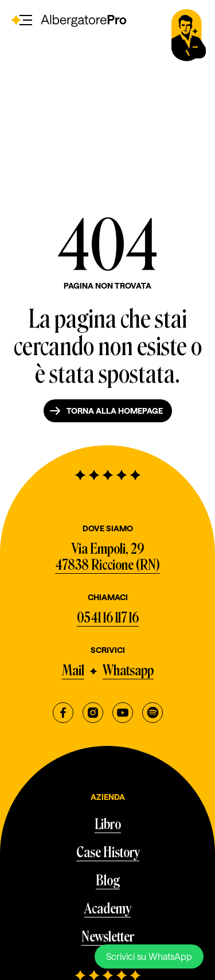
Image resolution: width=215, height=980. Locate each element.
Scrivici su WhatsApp (149, 956)
